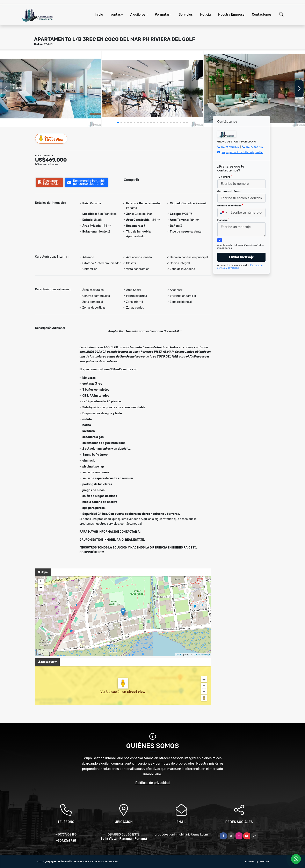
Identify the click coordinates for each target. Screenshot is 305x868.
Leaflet (179, 655)
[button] (118, 123)
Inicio (99, 14)
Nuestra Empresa (231, 14)
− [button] (41, 588)
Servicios (186, 14)
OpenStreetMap (202, 655)
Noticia (205, 14)
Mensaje (223, 220)
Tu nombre (225, 177)
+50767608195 (230, 147)
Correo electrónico (230, 191)
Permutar (162, 14)
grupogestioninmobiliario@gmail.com (244, 152)
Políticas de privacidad (152, 783)
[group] (51, 89)
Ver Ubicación (111, 692)
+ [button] (41, 582)
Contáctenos (262, 14)
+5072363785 (254, 147)
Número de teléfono (230, 206)
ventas (116, 14)
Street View (51, 138)
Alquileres (138, 14)
